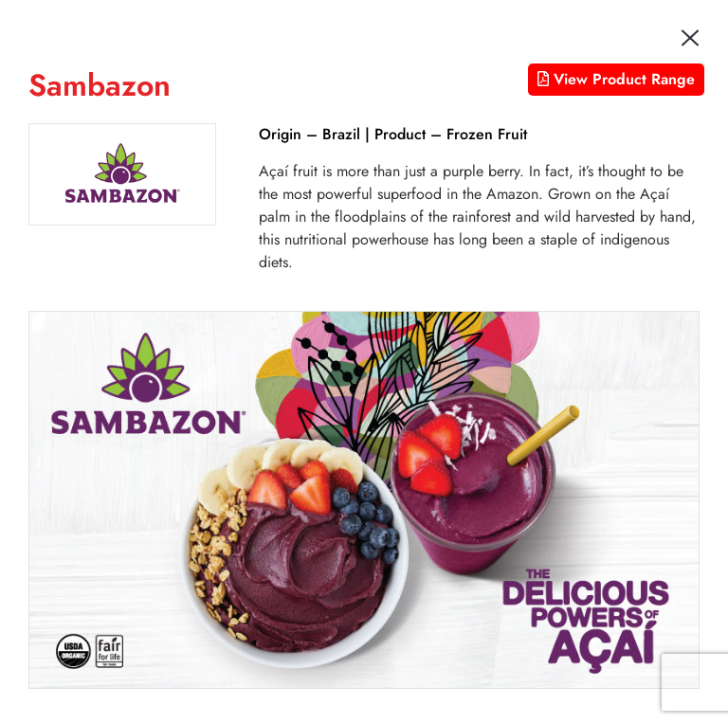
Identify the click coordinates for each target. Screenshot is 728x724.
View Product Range (616, 79)
